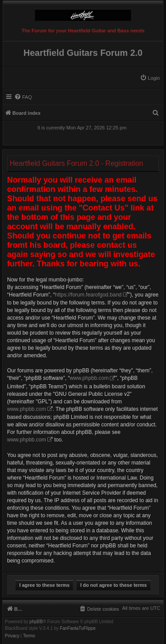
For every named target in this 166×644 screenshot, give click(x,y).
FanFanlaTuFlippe (78, 628)
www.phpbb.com (89, 378)
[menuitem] (150, 78)
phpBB (36, 622)
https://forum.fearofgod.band (88, 295)
